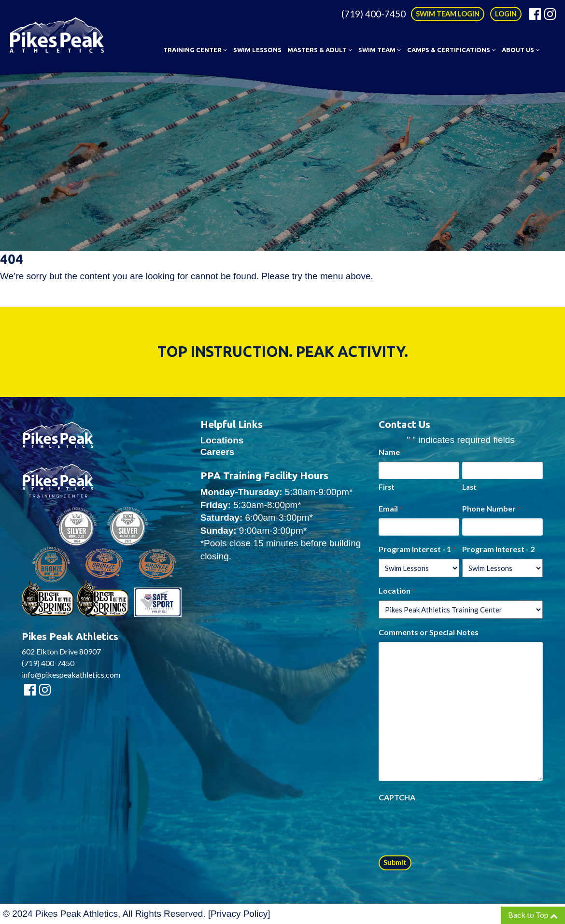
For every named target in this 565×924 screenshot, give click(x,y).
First (387, 487)
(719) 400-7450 (374, 14)
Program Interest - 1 (417, 550)
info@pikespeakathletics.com (71, 675)
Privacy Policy (239, 914)
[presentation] (452, 826)
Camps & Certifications (451, 50)
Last (469, 487)
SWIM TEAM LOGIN (448, 14)
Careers (218, 452)
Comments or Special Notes (429, 632)
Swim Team (380, 50)
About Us (521, 50)
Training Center (195, 50)
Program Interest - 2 (498, 549)
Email (390, 509)
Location (396, 591)
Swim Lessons (257, 50)
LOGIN (506, 14)
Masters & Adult (320, 50)
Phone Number (491, 509)
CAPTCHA (397, 797)
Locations (222, 440)
